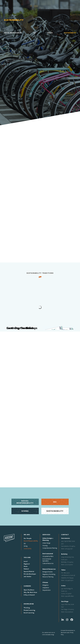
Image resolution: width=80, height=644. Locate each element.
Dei (55, 502)
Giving (25, 511)
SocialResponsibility (25, 502)
